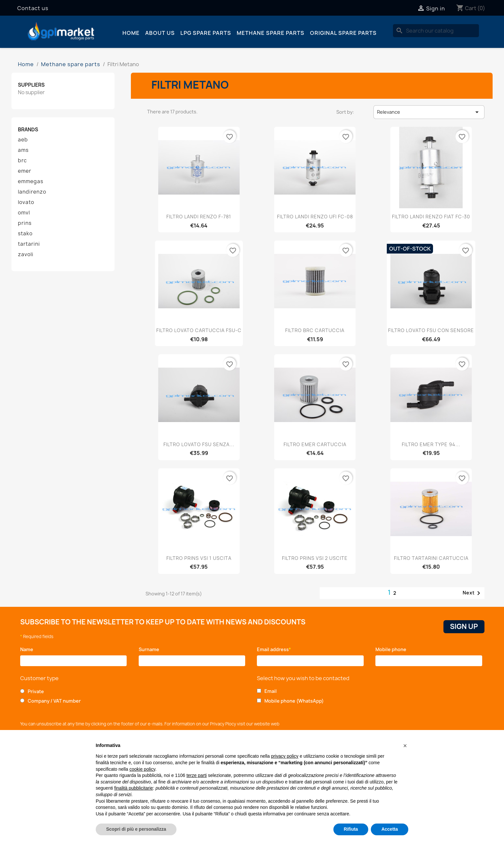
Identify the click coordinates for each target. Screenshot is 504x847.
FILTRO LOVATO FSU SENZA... (199, 444)
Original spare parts (343, 33)
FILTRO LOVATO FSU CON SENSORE (431, 330)
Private (36, 691)
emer (25, 171)
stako (25, 234)
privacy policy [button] (285, 756)
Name (28, 649)
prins (25, 223)
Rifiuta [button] (351, 829)
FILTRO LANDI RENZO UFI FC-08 (315, 217)
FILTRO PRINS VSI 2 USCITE (315, 558)
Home (131, 33)
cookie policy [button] (142, 769)
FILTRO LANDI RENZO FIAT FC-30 (431, 217)
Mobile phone (392, 649)
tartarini (29, 244)
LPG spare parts (206, 33)
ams (23, 150)
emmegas (31, 182)
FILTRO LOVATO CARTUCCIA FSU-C (199, 330)
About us (160, 33)
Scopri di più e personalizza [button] (136, 829)
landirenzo (32, 192)
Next (473, 593)
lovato (26, 202)
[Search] (436, 31)
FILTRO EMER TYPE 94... (431, 444)
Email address (274, 649)
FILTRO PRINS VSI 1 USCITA (199, 558)
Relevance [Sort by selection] (429, 112)
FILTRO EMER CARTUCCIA (315, 444)
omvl (24, 213)
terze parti (197, 775)
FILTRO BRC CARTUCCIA (315, 330)
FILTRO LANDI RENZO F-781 (199, 217)
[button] (405, 746)
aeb (23, 140)
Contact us (33, 8)
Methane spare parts (271, 33)
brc (22, 161)
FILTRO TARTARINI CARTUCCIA (431, 558)
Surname (151, 649)
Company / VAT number (54, 701)
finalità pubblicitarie (134, 788)
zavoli (26, 255)
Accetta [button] (390, 829)
